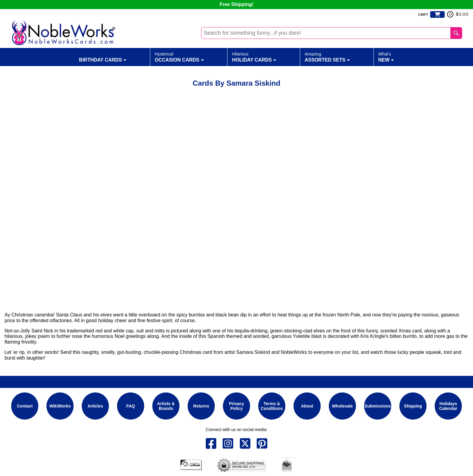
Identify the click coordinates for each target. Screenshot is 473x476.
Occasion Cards (179, 57)
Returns (201, 406)
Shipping (413, 406)
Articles (95, 406)
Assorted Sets (327, 57)
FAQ (131, 406)
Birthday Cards (103, 57)
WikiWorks (60, 406)
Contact (25, 406)
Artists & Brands (166, 406)
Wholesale (342, 406)
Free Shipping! (237, 4)
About (307, 406)
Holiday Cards (254, 57)
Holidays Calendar (448, 406)
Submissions (378, 406)
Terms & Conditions (272, 406)
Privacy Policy (237, 406)
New (386, 57)
